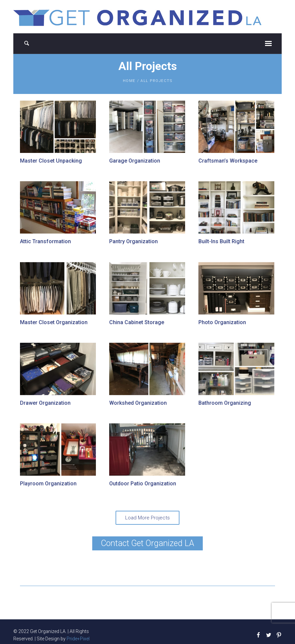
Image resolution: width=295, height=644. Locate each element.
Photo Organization (222, 322)
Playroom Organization (48, 483)
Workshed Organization (138, 403)
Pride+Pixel (78, 638)
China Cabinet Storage (136, 322)
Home (129, 81)
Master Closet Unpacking (51, 161)
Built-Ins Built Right (221, 241)
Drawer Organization (45, 403)
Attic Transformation (45, 241)
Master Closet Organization (54, 322)
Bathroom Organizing (224, 403)
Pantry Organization (133, 241)
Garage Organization (134, 161)
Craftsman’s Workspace (227, 161)
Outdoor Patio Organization (142, 483)
